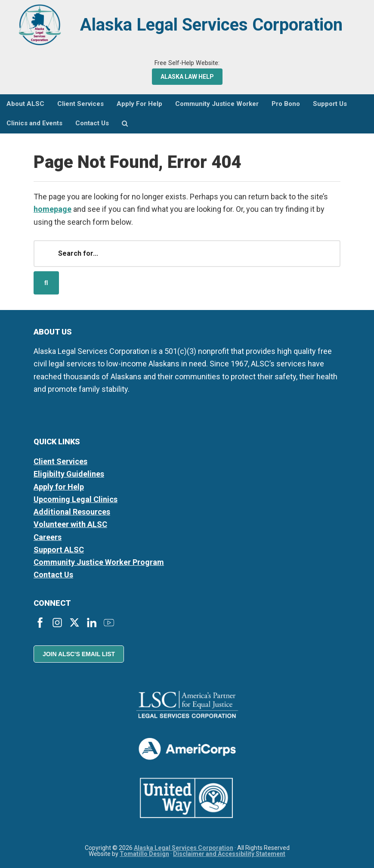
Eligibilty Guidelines (69, 474)
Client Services (60, 461)
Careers (48, 537)
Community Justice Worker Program (99, 562)
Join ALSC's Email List (79, 654)
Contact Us (53, 575)
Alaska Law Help (187, 77)
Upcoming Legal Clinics (76, 499)
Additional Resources (72, 512)
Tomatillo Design (144, 854)
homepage (53, 209)
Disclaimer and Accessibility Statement (229, 854)
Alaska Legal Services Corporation (211, 25)
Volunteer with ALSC (70, 524)
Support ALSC (59, 550)
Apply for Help (59, 487)
